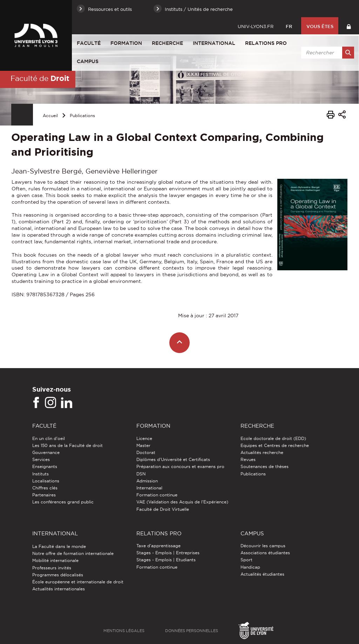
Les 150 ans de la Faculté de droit (67, 445)
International (214, 43)
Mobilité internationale (55, 560)
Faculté (89, 43)
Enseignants (45, 466)
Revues (248, 459)
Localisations (46, 481)
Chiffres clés (45, 488)
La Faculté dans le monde (59, 546)
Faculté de (40, 78)
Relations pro (266, 43)
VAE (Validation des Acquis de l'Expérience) (182, 502)
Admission (147, 481)
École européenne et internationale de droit (78, 582)
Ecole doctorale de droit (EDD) (273, 438)
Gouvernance (46, 452)
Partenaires (44, 495)
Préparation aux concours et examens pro (180, 466)
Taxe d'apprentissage (158, 546)
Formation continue (157, 495)
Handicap (250, 567)
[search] (326, 53)
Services (41, 459)
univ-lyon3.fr (256, 26)
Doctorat (146, 452)
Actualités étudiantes (262, 574)
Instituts (40, 474)
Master (143, 445)
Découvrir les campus (263, 546)
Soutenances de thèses (265, 466)
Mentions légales (124, 631)
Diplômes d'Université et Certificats (173, 459)
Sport (246, 560)
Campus (88, 61)
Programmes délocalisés (58, 575)
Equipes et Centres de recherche (275, 445)
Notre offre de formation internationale (73, 553)
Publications (82, 116)
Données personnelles (192, 631)
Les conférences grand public (63, 502)
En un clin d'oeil (49, 438)
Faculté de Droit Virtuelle (163, 509)
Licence (144, 438)
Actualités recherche (262, 452)
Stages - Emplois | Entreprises (168, 553)
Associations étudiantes (265, 553)
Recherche (167, 43)
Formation (126, 43)
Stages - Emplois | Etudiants (166, 560)
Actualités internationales (59, 589)
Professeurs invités (52, 568)
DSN (141, 474)
